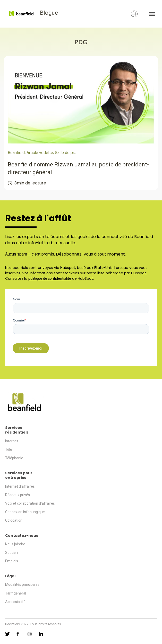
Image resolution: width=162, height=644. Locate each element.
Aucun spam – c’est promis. (30, 254)
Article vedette (40, 153)
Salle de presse (69, 153)
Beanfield (16, 153)
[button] (152, 14)
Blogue (49, 13)
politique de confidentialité (50, 278)
